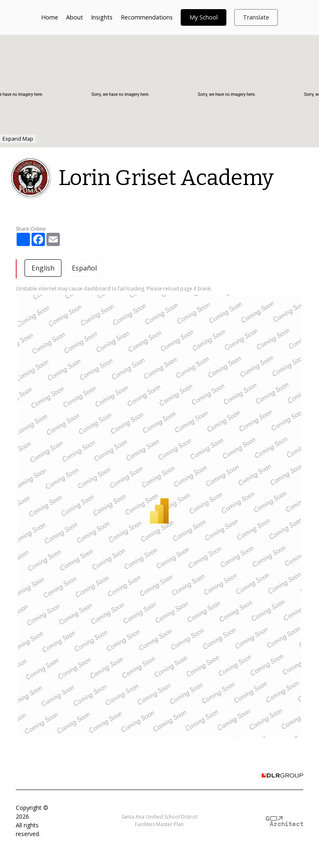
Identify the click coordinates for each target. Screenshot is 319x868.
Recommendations (147, 17)
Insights (102, 17)
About (75, 17)
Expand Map (18, 139)
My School (204, 17)
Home (50, 17)
